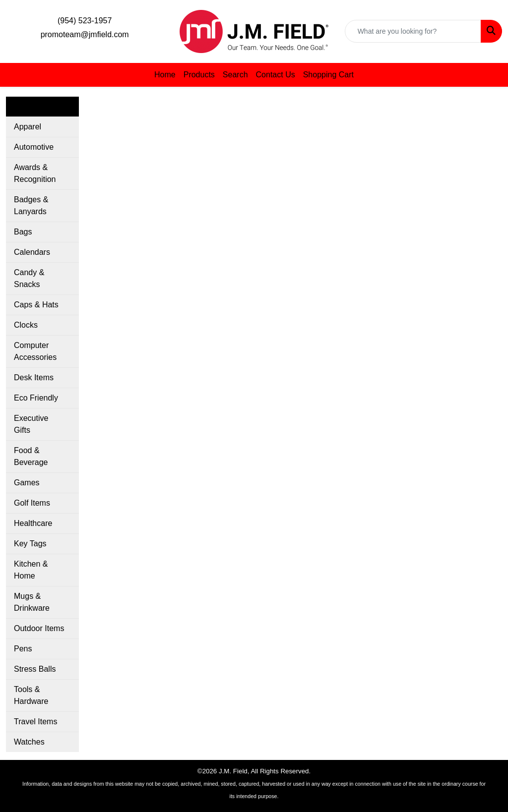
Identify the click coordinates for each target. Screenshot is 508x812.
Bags (23, 232)
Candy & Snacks (29, 278)
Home (165, 75)
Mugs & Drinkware (32, 602)
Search (235, 75)
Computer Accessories (35, 351)
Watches (29, 742)
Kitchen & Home (31, 570)
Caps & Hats (36, 305)
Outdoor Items (39, 628)
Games (27, 483)
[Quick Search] (413, 31)
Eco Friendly (36, 398)
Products (199, 75)
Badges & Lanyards (31, 205)
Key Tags (30, 544)
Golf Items (32, 503)
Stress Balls (35, 669)
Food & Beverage (31, 456)
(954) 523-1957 (85, 21)
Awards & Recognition (35, 173)
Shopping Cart (328, 75)
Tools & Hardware (31, 695)
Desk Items (34, 377)
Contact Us (276, 75)
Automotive (34, 147)
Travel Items (35, 722)
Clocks (26, 325)
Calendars (32, 252)
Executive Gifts (31, 424)
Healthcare (33, 523)
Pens (23, 649)
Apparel (28, 127)
